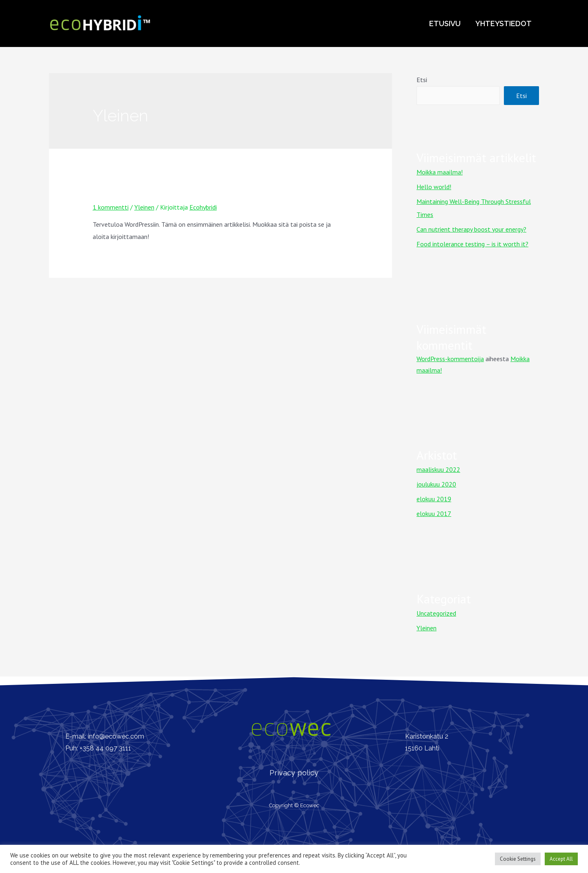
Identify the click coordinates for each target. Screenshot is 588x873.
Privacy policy (294, 773)
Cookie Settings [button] (518, 859)
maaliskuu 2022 (438, 469)
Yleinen (144, 207)
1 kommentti (111, 207)
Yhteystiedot (503, 23)
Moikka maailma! (136, 192)
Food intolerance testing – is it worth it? (472, 244)
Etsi (422, 80)
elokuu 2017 (434, 514)
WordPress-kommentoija (450, 359)
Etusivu (445, 23)
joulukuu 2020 (436, 484)
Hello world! (434, 187)
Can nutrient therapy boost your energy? (471, 229)
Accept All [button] (561, 859)
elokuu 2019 (434, 499)
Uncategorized (436, 613)
